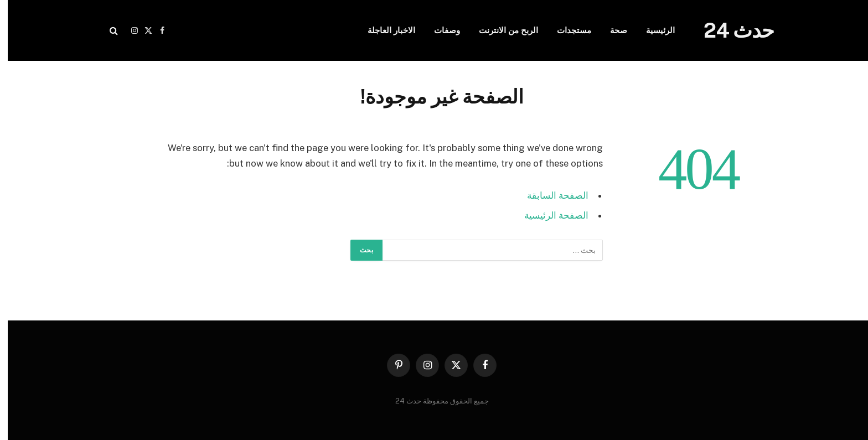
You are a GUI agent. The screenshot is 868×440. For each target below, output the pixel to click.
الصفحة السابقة (550, 195)
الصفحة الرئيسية (549, 215)
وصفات (439, 30)
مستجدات (566, 30)
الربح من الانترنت (501, 30)
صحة (611, 30)
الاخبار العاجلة (384, 30)
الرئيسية (653, 30)
